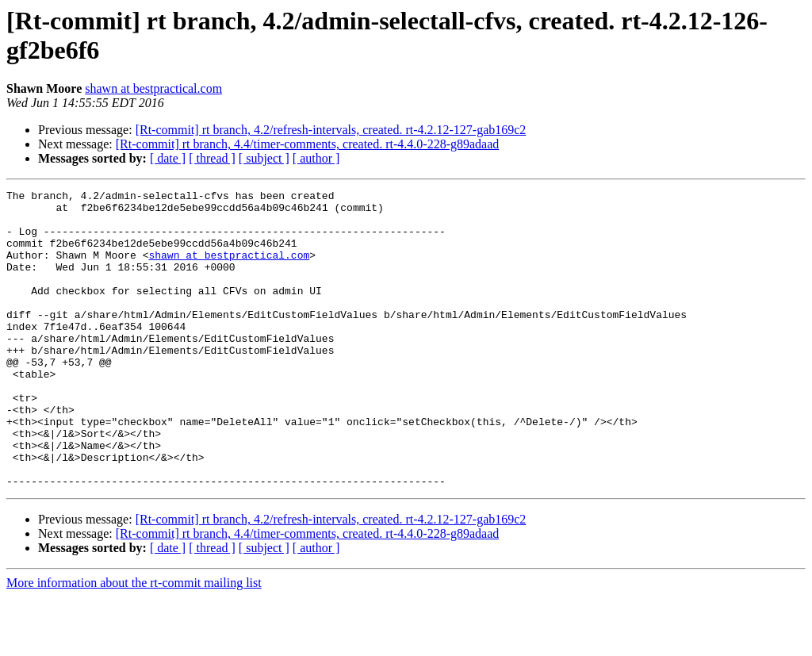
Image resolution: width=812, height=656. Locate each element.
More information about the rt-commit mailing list (134, 642)
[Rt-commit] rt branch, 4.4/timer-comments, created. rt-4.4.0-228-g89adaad (308, 144)
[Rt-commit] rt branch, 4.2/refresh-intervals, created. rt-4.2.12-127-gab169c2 (331, 130)
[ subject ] (264, 158)
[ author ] (316, 158)
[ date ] (168, 158)
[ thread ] (212, 158)
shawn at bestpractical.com (153, 88)
